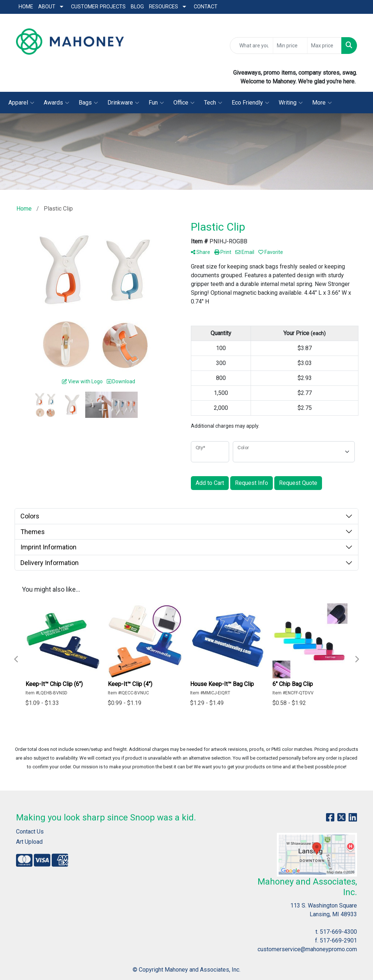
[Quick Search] (252, 46)
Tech (213, 103)
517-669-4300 (338, 932)
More (322, 103)
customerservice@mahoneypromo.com (307, 949)
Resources (164, 7)
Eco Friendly (250, 103)
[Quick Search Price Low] (290, 46)
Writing (291, 103)
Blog (137, 7)
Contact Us (30, 832)
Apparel (21, 103)
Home (26, 7)
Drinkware (123, 103)
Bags (88, 103)
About (47, 7)
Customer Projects (98, 7)
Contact (206, 7)
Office (184, 103)
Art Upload (29, 842)
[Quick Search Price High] (324, 46)
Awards (56, 103)
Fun (156, 103)
